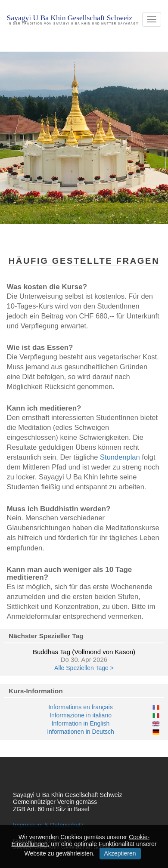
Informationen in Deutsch (81, 732)
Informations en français (80, 707)
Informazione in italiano (81, 715)
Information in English (81, 723)
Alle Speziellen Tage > (84, 668)
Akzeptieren (120, 853)
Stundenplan (120, 457)
